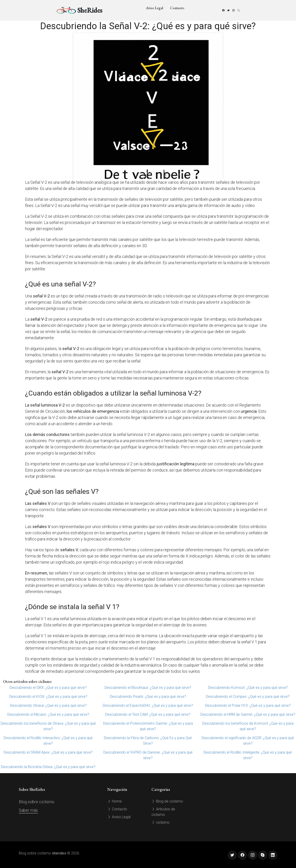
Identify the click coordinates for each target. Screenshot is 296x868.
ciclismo (161, 822)
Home (115, 801)
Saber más (28, 810)
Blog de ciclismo (167, 801)
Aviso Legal (155, 8)
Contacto (177, 8)
